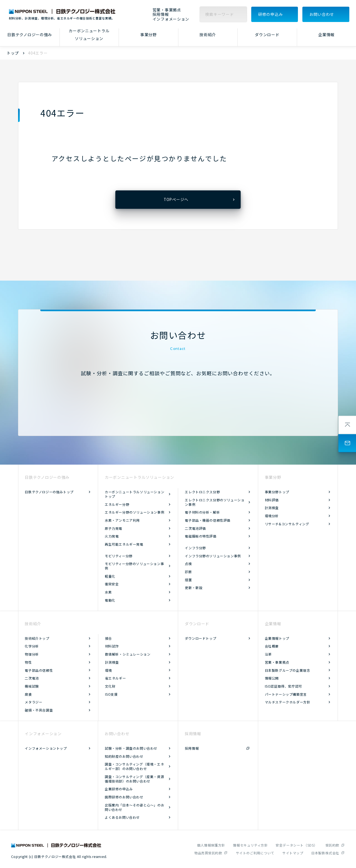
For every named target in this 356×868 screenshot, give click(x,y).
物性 (28, 662)
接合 (109, 638)
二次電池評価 (195, 528)
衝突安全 (112, 584)
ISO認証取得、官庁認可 (283, 686)
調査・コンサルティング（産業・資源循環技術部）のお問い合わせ (134, 779)
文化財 (110, 686)
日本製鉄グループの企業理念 (287, 670)
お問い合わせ (322, 14)
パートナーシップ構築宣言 (286, 694)
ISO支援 (111, 694)
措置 (188, 580)
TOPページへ (176, 199)
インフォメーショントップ (46, 748)
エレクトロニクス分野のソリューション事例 (215, 502)
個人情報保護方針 (211, 845)
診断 (188, 572)
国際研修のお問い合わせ (124, 797)
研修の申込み (270, 14)
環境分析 (272, 516)
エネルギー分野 (117, 504)
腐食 (28, 694)
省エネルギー (116, 678)
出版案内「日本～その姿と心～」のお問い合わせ (135, 807)
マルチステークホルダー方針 (288, 702)
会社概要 (272, 646)
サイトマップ (293, 853)
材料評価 (272, 500)
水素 (108, 592)
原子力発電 (114, 528)
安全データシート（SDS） (297, 845)
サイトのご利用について (255, 853)
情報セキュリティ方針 (250, 845)
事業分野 (149, 35)
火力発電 (112, 536)
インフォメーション (171, 19)
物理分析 (32, 654)
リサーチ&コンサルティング (287, 524)
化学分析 (32, 646)
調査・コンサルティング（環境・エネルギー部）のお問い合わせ (134, 766)
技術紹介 (208, 35)
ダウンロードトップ (201, 638)
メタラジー (33, 702)
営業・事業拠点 (167, 10)
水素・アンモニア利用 (122, 520)
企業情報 (326, 35)
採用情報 (161, 14)
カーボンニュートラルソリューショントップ (135, 494)
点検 (188, 564)
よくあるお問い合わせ (122, 817)
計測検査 (272, 508)
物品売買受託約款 (208, 853)
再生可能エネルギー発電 (124, 544)
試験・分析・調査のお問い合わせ (131, 748)
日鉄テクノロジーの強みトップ (49, 492)
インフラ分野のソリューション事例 (213, 556)
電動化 (110, 600)
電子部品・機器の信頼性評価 (208, 520)
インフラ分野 (195, 548)
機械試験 (32, 686)
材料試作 (112, 646)
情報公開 (272, 678)
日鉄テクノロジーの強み (30, 35)
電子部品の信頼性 (39, 670)
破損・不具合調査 (39, 710)
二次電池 (32, 678)
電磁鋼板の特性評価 (201, 536)
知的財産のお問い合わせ (124, 756)
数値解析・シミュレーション (128, 654)
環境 (109, 670)
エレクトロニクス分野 (202, 492)
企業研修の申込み (119, 789)
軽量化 (110, 576)
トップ (13, 53)
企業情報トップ (277, 638)
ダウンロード (267, 35)
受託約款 (332, 845)
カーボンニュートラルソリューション (89, 35)
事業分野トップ (277, 492)
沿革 (268, 654)
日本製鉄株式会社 (325, 853)
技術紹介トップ (37, 638)
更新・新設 (194, 588)
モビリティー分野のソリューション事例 (134, 566)
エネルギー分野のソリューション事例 (135, 512)
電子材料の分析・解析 (202, 512)
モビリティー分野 (119, 556)
